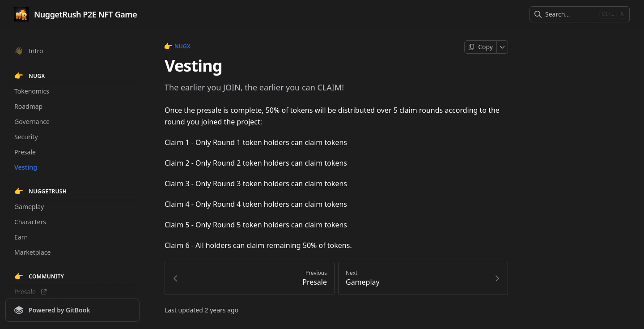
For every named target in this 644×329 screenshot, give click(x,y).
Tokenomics (32, 91)
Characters (30, 222)
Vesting (26, 167)
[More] (502, 47)
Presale (25, 152)
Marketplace (32, 252)
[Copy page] (481, 47)
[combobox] (570, 14)
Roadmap (28, 106)
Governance (32, 122)
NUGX (178, 47)
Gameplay (29, 207)
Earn (21, 237)
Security (26, 137)
